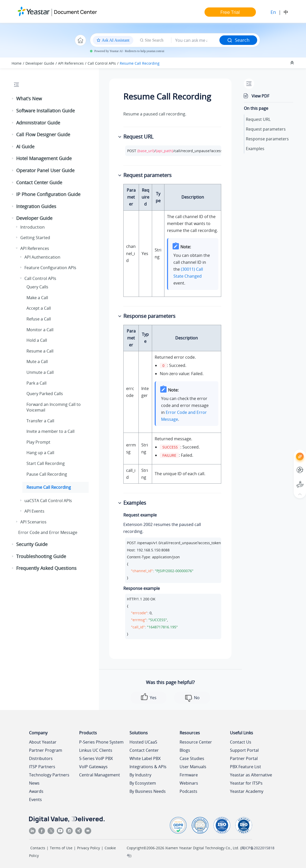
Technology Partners (49, 775)
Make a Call (37, 298)
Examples (255, 149)
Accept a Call (39, 308)
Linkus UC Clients (96, 750)
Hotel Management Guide (44, 158)
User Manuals (193, 767)
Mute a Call (37, 362)
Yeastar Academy (247, 791)
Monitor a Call (40, 330)
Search (238, 40)
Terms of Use (61, 848)
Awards (36, 791)
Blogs (185, 750)
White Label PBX (145, 758)
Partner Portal (244, 758)
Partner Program (46, 750)
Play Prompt (38, 442)
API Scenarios (33, 522)
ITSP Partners (42, 767)
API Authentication (42, 257)
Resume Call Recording (140, 63)
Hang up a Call (40, 453)
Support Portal (244, 750)
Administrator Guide (38, 123)
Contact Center (144, 750)
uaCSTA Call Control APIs (48, 501)
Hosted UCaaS (143, 742)
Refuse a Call (39, 319)
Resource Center (196, 742)
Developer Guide (40, 63)
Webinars (189, 783)
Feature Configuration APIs (50, 268)
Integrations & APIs (148, 767)
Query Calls (37, 287)
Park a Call (36, 383)
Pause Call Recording (47, 474)
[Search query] (195, 40)
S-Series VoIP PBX (96, 758)
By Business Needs (148, 791)
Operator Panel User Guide (45, 170)
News (34, 783)
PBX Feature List (245, 767)
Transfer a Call (40, 421)
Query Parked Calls (45, 394)
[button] (13, 99)
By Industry (140, 775)
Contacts (38, 848)
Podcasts (188, 791)
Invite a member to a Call (50, 431)
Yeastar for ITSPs (246, 783)
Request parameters (266, 129)
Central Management (100, 775)
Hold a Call (37, 340)
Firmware (189, 775)
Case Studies (192, 758)
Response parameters (267, 139)
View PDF (260, 96)
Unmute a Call (40, 372)
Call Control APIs (102, 63)
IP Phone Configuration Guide (48, 194)
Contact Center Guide (39, 182)
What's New (29, 99)
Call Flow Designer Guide (43, 134)
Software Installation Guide (45, 111)
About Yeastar (43, 742)
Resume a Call (40, 351)
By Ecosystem (143, 783)
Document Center (75, 12)
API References (71, 63)
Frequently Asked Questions (46, 568)
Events (35, 799)
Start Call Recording (46, 463)
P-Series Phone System (101, 742)
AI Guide (25, 147)
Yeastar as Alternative (251, 775)
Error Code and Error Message (48, 532)
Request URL (258, 119)
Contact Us (241, 742)
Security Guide (32, 544)
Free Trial (230, 12)
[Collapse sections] (293, 63)
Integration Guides (36, 206)
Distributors (41, 758)
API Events (34, 511)
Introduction (33, 227)
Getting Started (35, 238)
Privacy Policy (89, 848)
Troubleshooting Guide (41, 556)
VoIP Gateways (93, 767)
